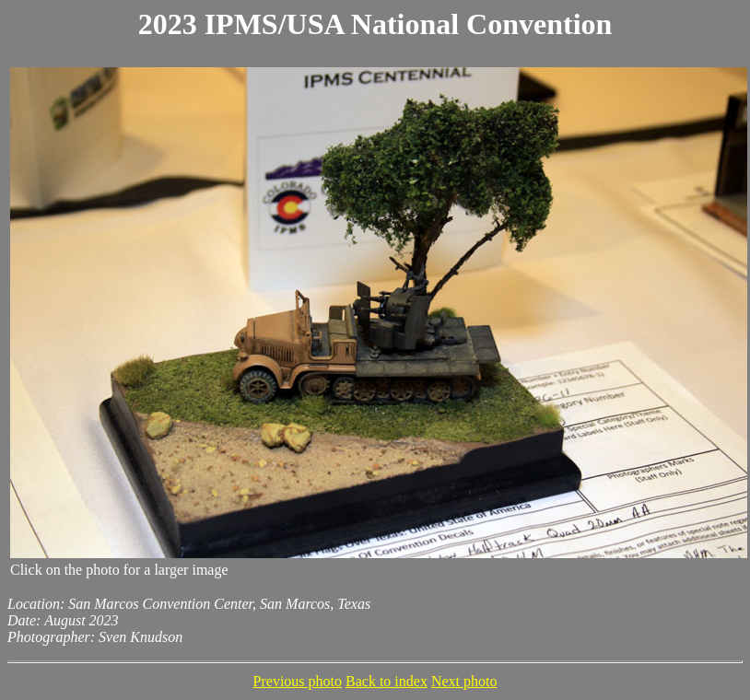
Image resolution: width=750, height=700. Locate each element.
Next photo (464, 681)
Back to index (387, 681)
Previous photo (298, 681)
